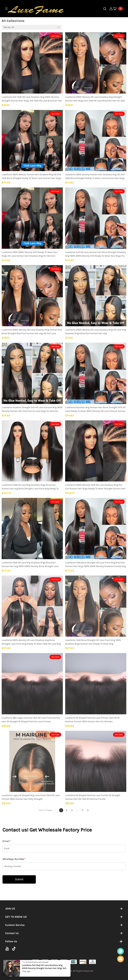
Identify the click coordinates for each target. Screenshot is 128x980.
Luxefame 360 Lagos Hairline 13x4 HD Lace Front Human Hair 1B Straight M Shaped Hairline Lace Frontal (31, 720)
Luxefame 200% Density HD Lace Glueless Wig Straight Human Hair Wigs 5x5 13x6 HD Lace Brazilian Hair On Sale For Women (95, 99)
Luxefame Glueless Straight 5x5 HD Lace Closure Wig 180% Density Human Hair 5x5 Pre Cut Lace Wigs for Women (32, 409)
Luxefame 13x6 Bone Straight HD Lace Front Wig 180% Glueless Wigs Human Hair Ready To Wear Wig (93, 642)
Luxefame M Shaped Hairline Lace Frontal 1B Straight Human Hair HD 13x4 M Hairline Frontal (93, 797)
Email (7, 841)
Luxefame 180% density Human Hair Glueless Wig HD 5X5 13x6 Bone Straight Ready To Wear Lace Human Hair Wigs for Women (31, 177)
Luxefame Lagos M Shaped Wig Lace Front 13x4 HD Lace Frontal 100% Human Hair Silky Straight (31, 797)
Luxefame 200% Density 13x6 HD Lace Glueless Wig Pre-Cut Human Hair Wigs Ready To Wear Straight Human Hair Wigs (95, 487)
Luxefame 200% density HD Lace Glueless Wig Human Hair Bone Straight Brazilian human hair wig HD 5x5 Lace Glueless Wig (32, 332)
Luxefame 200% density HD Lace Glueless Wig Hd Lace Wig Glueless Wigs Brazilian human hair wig (96, 332)
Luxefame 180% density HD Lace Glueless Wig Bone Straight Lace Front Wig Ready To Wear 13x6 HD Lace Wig (31, 642)
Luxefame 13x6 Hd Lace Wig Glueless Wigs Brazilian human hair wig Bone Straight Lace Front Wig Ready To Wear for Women (30, 487)
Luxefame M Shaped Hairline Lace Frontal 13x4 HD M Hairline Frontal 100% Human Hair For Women (92, 720)
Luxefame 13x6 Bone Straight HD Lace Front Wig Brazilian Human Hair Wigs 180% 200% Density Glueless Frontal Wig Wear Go (95, 565)
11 (82, 810)
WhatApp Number (14, 859)
